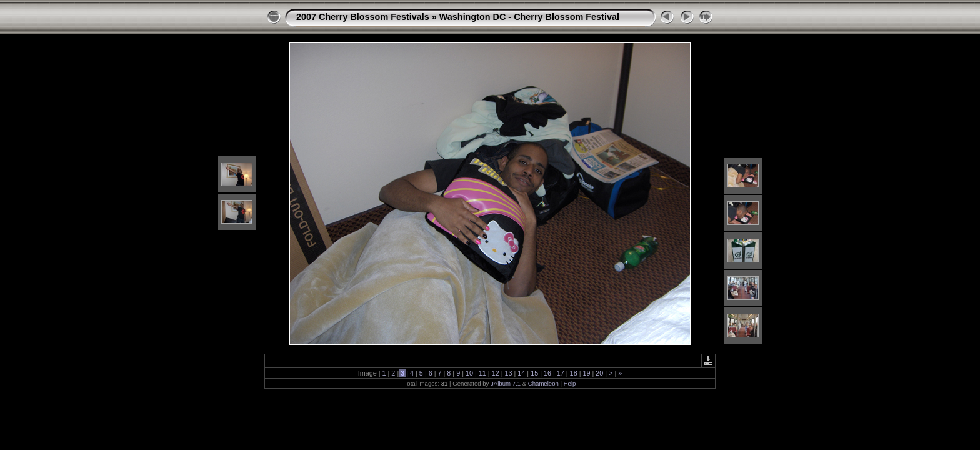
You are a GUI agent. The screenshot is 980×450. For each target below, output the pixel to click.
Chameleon (543, 383)
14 (521, 373)
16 (547, 373)
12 (496, 373)
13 (508, 373)
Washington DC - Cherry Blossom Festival (529, 17)
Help (570, 383)
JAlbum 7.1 (506, 383)
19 (586, 373)
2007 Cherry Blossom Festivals (363, 17)
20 (599, 373)
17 (561, 373)
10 (469, 373)
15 (534, 373)
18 (574, 373)
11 (482, 373)
